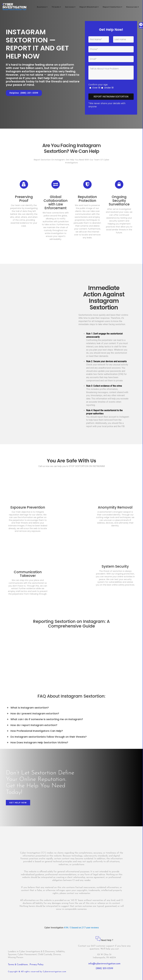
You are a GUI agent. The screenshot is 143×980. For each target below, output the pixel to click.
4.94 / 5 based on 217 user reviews (81, 928)
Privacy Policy (37, 965)
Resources (133, 7)
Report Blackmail (89, 7)
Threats (56, 7)
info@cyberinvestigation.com (104, 964)
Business (42, 7)
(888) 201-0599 (104, 968)
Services (70, 7)
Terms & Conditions (18, 965)
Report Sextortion (112, 7)
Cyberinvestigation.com (55, 972)
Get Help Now (18, 803)
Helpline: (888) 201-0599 (24, 93)
